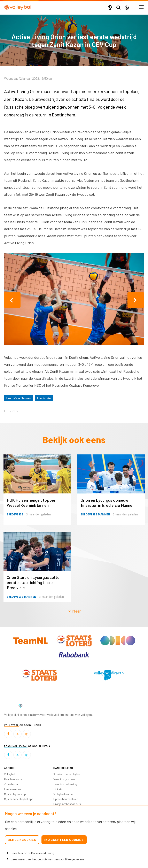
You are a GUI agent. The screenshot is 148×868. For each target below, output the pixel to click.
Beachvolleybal (13, 779)
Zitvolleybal (11, 784)
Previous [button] (12, 300)
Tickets (58, 789)
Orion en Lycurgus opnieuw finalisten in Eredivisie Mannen (108, 503)
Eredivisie (44, 398)
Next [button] (136, 300)
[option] (74, 300)
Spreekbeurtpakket (66, 799)
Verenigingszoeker (65, 779)
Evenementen (12, 789)
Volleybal (10, 774)
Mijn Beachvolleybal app (19, 799)
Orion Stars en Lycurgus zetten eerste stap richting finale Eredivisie (34, 582)
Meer (74, 611)
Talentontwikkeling (65, 784)
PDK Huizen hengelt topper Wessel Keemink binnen (31, 503)
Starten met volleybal (67, 774)
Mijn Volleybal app (15, 794)
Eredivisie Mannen (19, 398)
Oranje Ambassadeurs (67, 804)
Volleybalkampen (64, 794)
